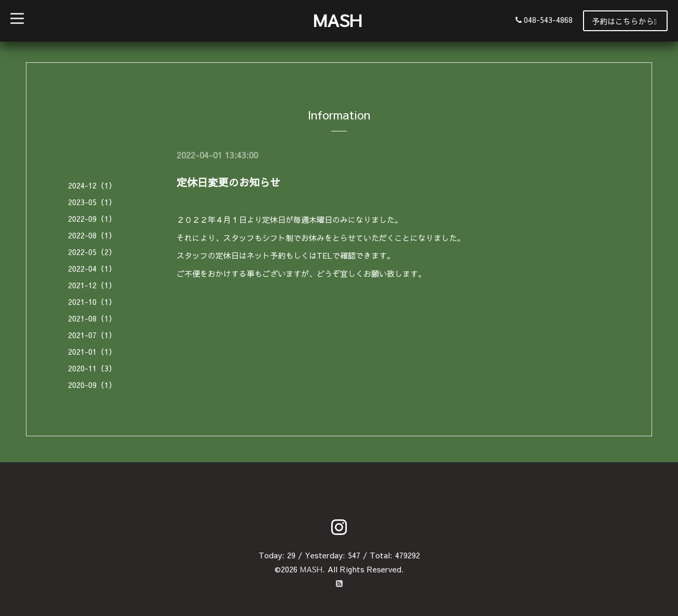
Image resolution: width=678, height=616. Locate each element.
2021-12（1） (92, 285)
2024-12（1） (92, 185)
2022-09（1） (92, 218)
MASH (337, 20)
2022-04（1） (92, 268)
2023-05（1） (92, 202)
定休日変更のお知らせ (228, 182)
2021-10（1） (92, 302)
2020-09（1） (92, 385)
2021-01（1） (92, 351)
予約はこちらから (624, 21)
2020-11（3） (92, 368)
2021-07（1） (92, 335)
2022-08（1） (92, 235)
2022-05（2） (92, 252)
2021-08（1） (92, 318)
